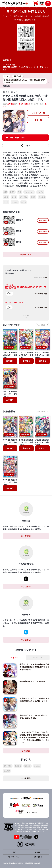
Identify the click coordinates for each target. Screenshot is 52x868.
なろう (24, 202)
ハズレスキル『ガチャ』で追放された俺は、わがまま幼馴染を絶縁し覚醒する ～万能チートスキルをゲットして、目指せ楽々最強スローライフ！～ (34, 737)
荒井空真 (11, 67)
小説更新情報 (9, 411)
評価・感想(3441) (17, 138)
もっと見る (26, 315)
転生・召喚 (24, 197)
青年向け (28, 766)
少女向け (7, 771)
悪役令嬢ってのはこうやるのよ (33, 681)
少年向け (18, 766)
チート (6, 202)
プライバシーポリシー (14, 857)
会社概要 (38, 852)
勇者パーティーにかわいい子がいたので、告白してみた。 (34, 717)
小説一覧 (38, 120)
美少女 (14, 197)
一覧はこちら (26, 254)
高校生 (6, 197)
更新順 (36, 277)
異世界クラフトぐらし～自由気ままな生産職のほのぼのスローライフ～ (34, 700)
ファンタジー (29, 192)
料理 (5, 192)
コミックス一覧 (38, 113)
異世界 (33, 197)
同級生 (12, 192)
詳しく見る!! (26, 536)
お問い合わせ (38, 857)
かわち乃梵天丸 (24, 67)
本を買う (10, 361)
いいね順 (43, 277)
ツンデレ (40, 192)
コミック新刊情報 (11, 325)
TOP (14, 852)
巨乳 (20, 192)
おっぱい (15, 202)
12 (11, 294)
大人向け (42, 197)
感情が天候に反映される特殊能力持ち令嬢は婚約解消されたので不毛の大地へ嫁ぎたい (34, 667)
